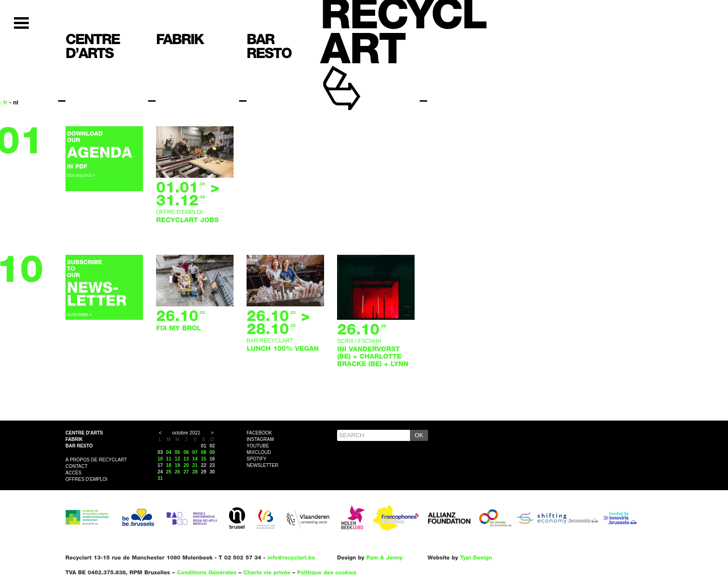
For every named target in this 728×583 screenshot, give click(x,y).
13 (186, 459)
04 (169, 452)
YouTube (258, 446)
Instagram (260, 439)
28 (195, 472)
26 (177, 472)
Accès (73, 473)
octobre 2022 (186, 433)
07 (195, 452)
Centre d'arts (84, 433)
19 (177, 465)
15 (204, 459)
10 (160, 459)
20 (186, 465)
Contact (77, 466)
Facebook (259, 433)
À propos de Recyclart (96, 460)
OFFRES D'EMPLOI (86, 479)
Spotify (257, 459)
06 (186, 452)
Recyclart (363, 74)
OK (419, 435)
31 (160, 478)
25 (169, 472)
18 (169, 465)
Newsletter (262, 465)
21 (195, 465)
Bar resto (79, 446)
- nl (14, 102)
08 (204, 452)
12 (177, 459)
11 (169, 459)
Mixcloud (259, 452)
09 (212, 452)
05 (177, 452)
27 (186, 472)
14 (195, 459)
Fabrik (74, 439)
